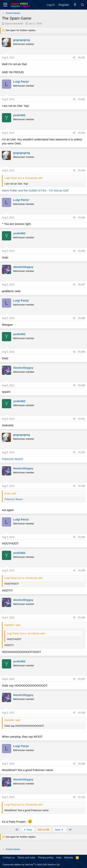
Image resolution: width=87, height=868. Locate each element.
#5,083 (82, 133)
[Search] (82, 5)
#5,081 (82, 58)
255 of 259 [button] (43, 830)
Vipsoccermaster (14, 24)
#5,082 (82, 99)
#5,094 (82, 537)
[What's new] (75, 5)
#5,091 (82, 419)
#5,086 (82, 251)
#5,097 (82, 679)
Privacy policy (46, 858)
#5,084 (82, 171)
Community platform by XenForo (31, 865)
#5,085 (82, 218)
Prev (27, 830)
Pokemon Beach (13, 459)
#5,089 (82, 352)
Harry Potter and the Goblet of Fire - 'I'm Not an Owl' (35, 190)
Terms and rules (26, 858)
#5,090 (82, 385)
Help (59, 858)
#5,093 (82, 486)
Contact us (9, 858)
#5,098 (82, 713)
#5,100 (82, 797)
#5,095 (82, 571)
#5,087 (82, 285)
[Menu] (5, 5)
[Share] (74, 58)
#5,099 (82, 764)
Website (69, 858)
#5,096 (82, 618)
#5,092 (82, 452)
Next (60, 830)
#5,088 (82, 318)
